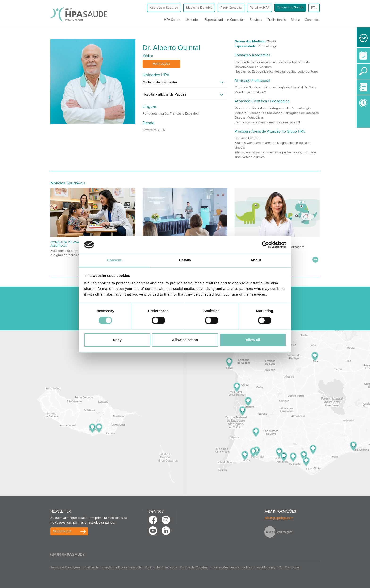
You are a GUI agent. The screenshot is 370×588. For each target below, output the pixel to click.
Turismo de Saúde (290, 7)
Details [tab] (185, 260)
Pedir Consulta (231, 8)
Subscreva (62, 531)
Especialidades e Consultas (225, 20)
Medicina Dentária (199, 8)
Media (295, 20)
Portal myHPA (259, 8)
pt (314, 8)
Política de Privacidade (161, 567)
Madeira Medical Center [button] (160, 82)
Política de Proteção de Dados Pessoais (113, 567)
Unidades (192, 20)
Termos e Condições (65, 567)
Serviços (256, 20)
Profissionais (277, 20)
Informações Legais (225, 567)
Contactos (312, 20)
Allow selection (185, 340)
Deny (117, 340)
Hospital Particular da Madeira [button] (164, 94)
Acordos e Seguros (164, 8)
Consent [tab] (114, 260)
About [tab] (256, 260)
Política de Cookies (194, 567)
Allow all (253, 340)
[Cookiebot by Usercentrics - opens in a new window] (265, 245)
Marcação (161, 64)
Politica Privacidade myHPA (262, 567)
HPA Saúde (172, 20)
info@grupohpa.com (279, 518)
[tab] (185, 83)
